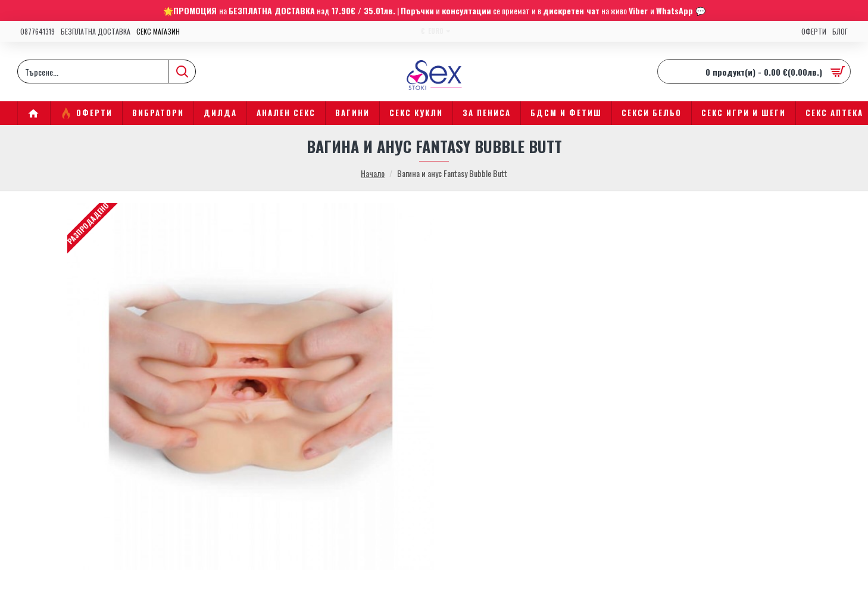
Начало (373, 173)
